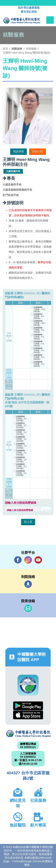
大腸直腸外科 (13, 171)
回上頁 (28, 522)
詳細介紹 (37, 151)
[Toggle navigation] (50, 20)
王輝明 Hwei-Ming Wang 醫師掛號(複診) (27, 53)
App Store (28, 715)
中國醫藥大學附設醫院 (28, 734)
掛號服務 (31, 49)
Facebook (18, 560)
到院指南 (28, 584)
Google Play (28, 706)
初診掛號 (19, 151)
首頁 (5, 49)
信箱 (28, 608)
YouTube (38, 560)
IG (28, 560)
